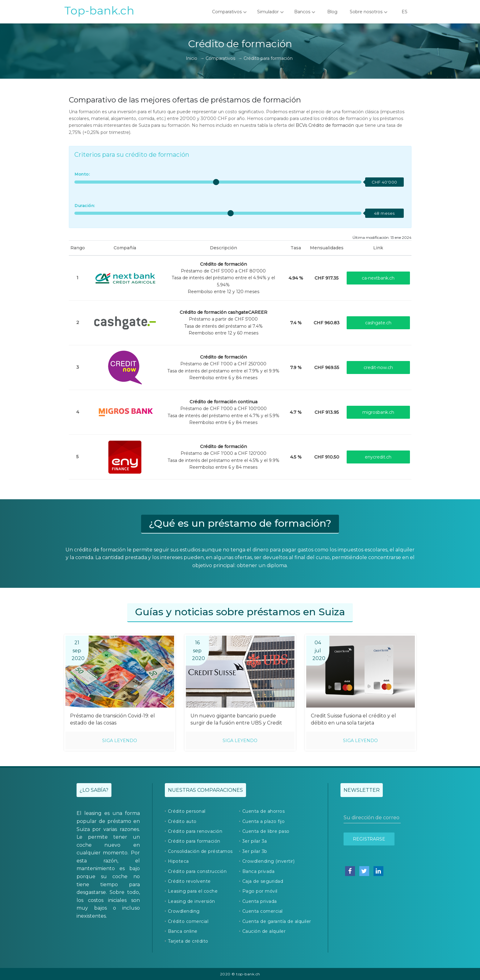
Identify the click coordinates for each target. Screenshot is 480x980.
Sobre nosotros (369, 12)
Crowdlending (184, 911)
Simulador (270, 12)
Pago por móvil (260, 891)
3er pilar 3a (255, 841)
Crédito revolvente (189, 881)
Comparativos (229, 12)
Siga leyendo (120, 741)
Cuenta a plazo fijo (264, 821)
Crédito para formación (194, 841)
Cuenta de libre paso (266, 831)
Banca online (183, 931)
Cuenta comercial (263, 911)
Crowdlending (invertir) (269, 861)
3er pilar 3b (255, 851)
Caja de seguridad (263, 881)
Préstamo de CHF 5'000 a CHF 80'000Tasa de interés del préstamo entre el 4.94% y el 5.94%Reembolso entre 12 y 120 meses (223, 278)
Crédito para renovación (195, 831)
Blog (332, 12)
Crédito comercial (188, 921)
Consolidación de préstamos (200, 851)
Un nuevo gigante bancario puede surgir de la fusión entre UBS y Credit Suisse (236, 720)
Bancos (305, 12)
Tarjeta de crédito (188, 941)
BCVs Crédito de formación (325, 125)
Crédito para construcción (197, 871)
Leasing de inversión (192, 901)
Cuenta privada (260, 901)
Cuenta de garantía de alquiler (277, 921)
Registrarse (369, 839)
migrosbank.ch (378, 412)
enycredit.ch (378, 457)
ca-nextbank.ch (378, 278)
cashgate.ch (378, 323)
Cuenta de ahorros (264, 811)
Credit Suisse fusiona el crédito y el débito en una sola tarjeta (353, 719)
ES (405, 12)
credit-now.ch (378, 367)
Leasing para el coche (193, 891)
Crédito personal (187, 811)
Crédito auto (182, 821)
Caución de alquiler (264, 931)
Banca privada (259, 871)
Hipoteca (178, 861)
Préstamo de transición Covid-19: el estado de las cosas (113, 719)
